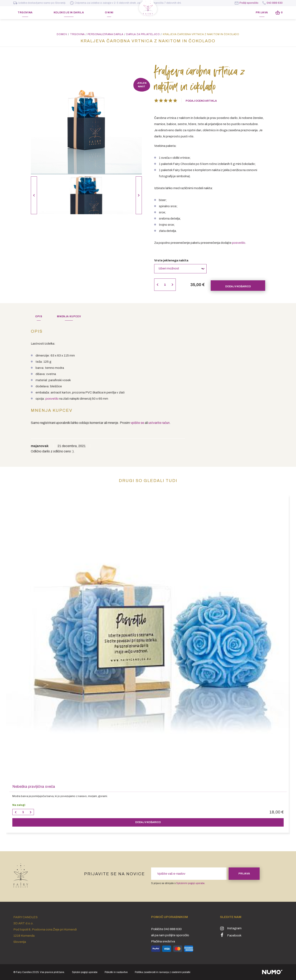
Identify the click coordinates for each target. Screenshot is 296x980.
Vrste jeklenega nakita (171, 260)
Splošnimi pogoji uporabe (190, 883)
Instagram (231, 928)
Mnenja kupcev (69, 316)
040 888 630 (273, 3)
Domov (62, 34)
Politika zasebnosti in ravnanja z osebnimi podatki (163, 972)
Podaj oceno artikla (201, 101)
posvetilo (239, 243)
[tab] (39, 316)
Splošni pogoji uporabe (85, 972)
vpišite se (137, 423)
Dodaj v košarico (238, 285)
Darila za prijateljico (143, 34)
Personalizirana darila (105, 34)
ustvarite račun (159, 423)
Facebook (231, 935)
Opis (39, 316)
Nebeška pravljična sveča (34, 787)
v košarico (148, 822)
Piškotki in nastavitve (116, 972)
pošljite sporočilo (177, 935)
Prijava (262, 13)
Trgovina (77, 34)
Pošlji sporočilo (247, 3)
